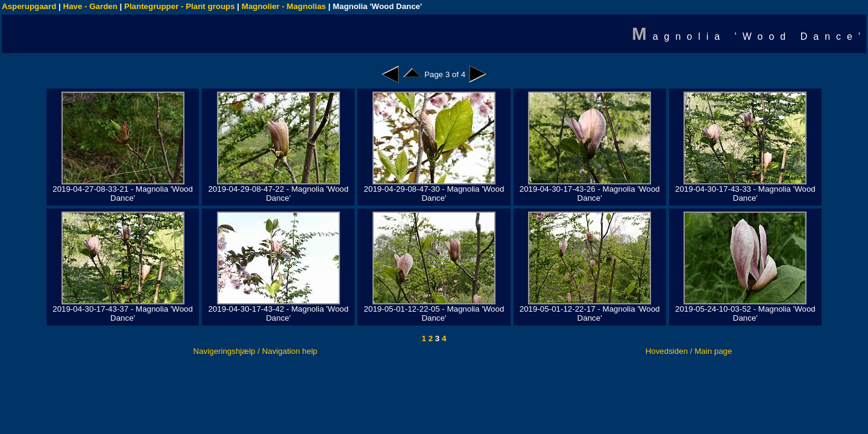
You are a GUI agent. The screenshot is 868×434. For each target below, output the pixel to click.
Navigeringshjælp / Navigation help (256, 351)
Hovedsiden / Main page (689, 351)
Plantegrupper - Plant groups (180, 6)
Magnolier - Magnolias (284, 6)
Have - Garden (90, 6)
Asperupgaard (29, 6)
